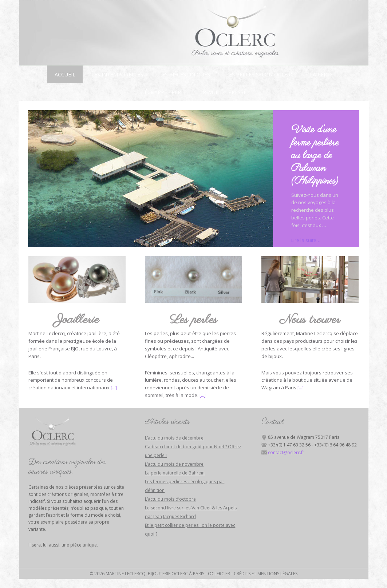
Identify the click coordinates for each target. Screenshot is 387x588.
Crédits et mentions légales (266, 574)
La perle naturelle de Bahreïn (175, 473)
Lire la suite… (306, 240)
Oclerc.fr (219, 574)
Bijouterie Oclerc (194, 33)
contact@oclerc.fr (286, 452)
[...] (114, 388)
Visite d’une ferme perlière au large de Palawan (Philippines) (315, 155)
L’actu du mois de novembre (174, 464)
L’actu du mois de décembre (174, 438)
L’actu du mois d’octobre (170, 499)
